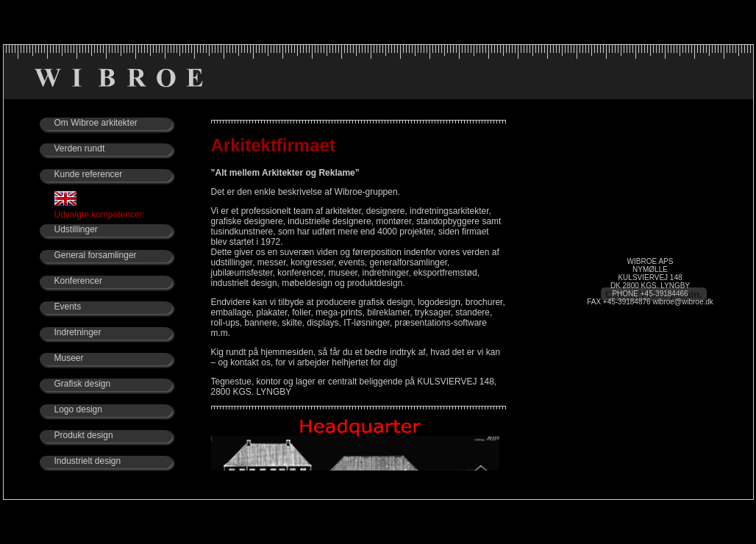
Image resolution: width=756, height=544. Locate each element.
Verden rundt (80, 148)
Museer (69, 358)
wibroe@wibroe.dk (682, 302)
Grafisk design (83, 384)
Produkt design (84, 435)
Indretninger (78, 332)
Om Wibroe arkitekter (96, 123)
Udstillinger (76, 229)
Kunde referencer (89, 174)
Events (68, 307)
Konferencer (78, 281)
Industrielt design (88, 461)
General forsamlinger (96, 255)
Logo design (78, 409)
